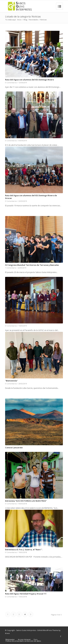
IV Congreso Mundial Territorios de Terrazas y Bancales (32, 265)
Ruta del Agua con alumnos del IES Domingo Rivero (29, 80)
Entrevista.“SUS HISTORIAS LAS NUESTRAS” (26, 501)
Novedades (34, 20)
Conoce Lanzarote (14, 448)
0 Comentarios (11, 83)
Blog (25, 20)
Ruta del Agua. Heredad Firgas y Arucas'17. (26, 594)
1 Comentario (11, 268)
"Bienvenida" (11, 381)
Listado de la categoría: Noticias (23, 17)
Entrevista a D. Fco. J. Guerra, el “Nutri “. (24, 550)
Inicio (19, 20)
